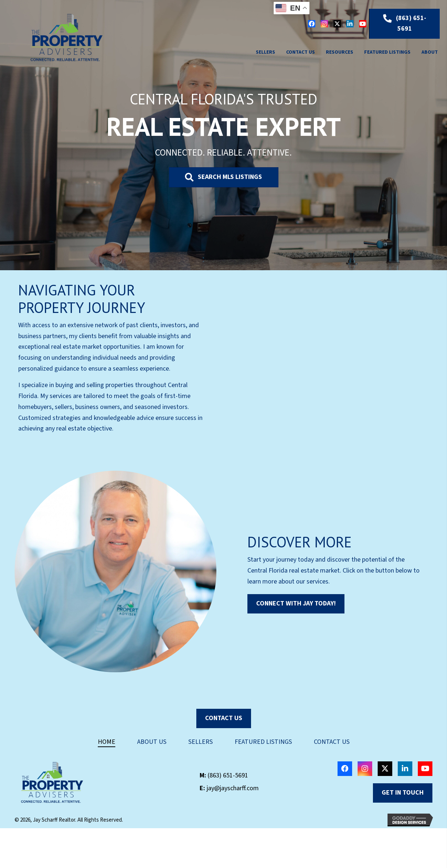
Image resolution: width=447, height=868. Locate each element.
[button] (312, 24)
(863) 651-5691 (228, 775)
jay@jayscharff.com (233, 788)
